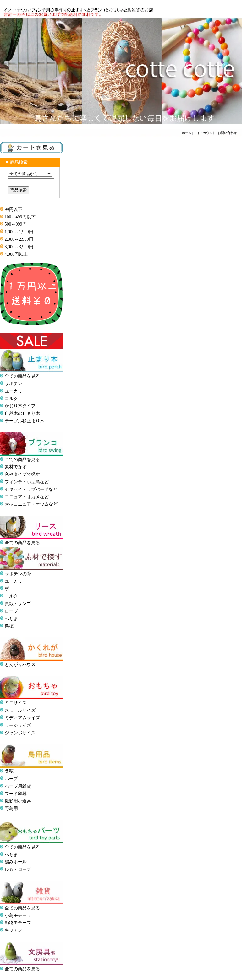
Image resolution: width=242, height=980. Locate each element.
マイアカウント (205, 133)
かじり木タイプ (20, 406)
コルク (11, 399)
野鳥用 (11, 809)
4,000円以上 (16, 254)
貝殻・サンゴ (18, 604)
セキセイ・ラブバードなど (31, 489)
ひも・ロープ (18, 869)
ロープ (11, 611)
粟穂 (9, 626)
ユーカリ (14, 391)
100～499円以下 (20, 217)
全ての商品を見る (22, 376)
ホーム (187, 133)
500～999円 (16, 224)
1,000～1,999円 (19, 232)
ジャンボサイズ (20, 733)
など (53, 504)
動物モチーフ (18, 923)
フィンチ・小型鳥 (22, 482)
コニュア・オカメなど (27, 497)
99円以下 (14, 209)
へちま (11, 619)
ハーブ (11, 779)
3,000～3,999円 (19, 247)
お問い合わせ (227, 133)
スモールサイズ (20, 710)
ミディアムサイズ (22, 718)
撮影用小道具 (18, 801)
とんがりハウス (20, 664)
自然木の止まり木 (22, 413)
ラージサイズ (18, 725)
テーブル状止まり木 (25, 421)
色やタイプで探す (22, 474)
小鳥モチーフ (18, 916)
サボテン (14, 384)
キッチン (14, 930)
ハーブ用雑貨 (18, 786)
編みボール (16, 862)
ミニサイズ (16, 703)
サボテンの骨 (18, 574)
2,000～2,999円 (19, 239)
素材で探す (16, 467)
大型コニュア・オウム (27, 504)
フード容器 (16, 794)
